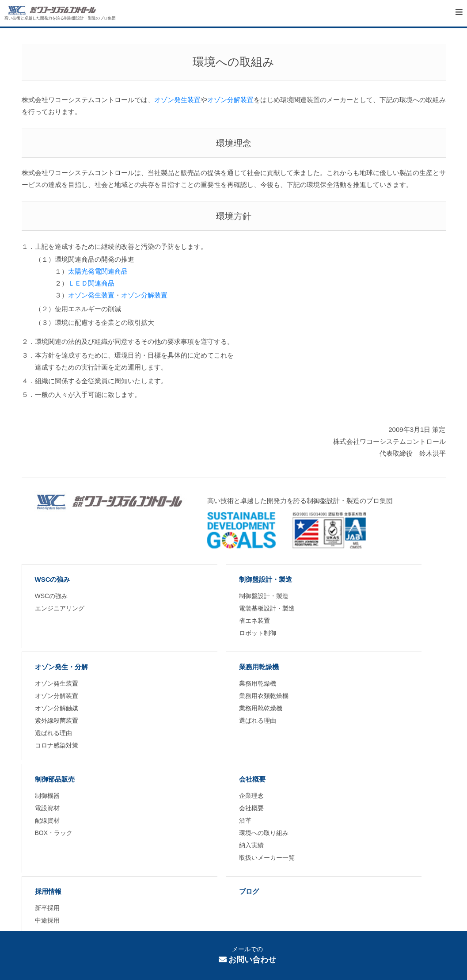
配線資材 (47, 820)
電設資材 (47, 808)
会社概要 (252, 779)
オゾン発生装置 (177, 100)
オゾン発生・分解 (61, 667)
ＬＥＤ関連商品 (91, 283)
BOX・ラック (54, 833)
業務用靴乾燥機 (261, 708)
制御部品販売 (55, 779)
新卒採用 (47, 908)
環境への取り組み (264, 833)
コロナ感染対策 (57, 745)
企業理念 (251, 796)
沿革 (245, 820)
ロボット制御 (258, 633)
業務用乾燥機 (259, 667)
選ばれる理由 (53, 733)
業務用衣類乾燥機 (264, 696)
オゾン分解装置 (230, 100)
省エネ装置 (254, 621)
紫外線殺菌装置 (57, 721)
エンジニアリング (60, 608)
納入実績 (251, 845)
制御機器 (47, 796)
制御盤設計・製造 (266, 579)
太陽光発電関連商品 (98, 271)
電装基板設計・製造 (267, 608)
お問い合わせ (248, 960)
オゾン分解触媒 (57, 708)
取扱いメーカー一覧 (267, 858)
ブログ (249, 891)
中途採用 (47, 920)
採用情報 (48, 891)
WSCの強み (53, 579)
